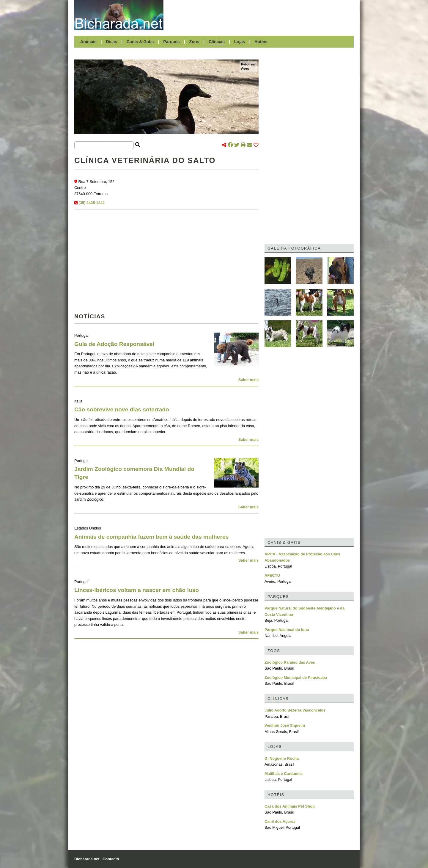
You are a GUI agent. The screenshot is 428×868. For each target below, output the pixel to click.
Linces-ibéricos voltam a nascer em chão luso (137, 590)
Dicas (112, 42)
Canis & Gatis (140, 42)
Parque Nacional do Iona (287, 630)
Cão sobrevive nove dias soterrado (122, 409)
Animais (88, 42)
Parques (171, 42)
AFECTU (272, 575)
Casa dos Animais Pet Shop (290, 806)
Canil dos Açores (280, 821)
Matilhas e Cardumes (284, 774)
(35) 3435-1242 (92, 203)
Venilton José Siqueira (285, 725)
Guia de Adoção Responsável (114, 344)
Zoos (194, 42)
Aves (245, 68)
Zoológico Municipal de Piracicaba (296, 677)
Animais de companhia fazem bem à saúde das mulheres (151, 537)
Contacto (111, 859)
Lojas (240, 42)
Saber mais (248, 380)
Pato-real (248, 64)
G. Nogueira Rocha (282, 758)
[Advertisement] (262, 15)
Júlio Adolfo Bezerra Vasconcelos (295, 710)
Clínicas (217, 42)
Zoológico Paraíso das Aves (290, 662)
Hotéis (261, 42)
